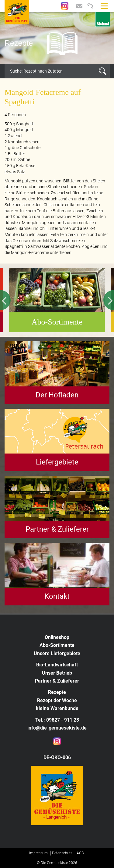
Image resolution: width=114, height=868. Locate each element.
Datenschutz (62, 853)
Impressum (38, 853)
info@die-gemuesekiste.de (57, 728)
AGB (80, 853)
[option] (57, 38)
